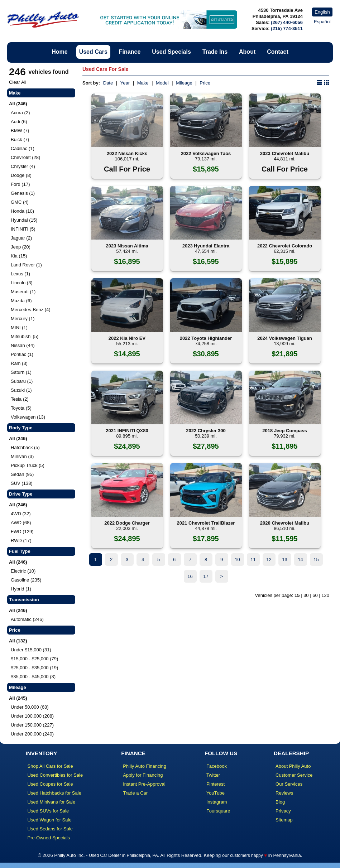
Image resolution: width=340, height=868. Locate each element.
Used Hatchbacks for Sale (54, 793)
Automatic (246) (27, 619)
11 (253, 560)
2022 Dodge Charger (127, 523)
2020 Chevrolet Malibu (285, 523)
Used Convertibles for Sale (55, 775)
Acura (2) (20, 113)
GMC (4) (20, 202)
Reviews (284, 793)
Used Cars (93, 52)
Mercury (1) (23, 319)
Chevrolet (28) (25, 157)
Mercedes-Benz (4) (31, 310)
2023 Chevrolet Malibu (285, 153)
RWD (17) (21, 541)
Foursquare (218, 811)
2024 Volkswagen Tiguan (285, 338)
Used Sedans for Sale (50, 829)
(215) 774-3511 (287, 28)
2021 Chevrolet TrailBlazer (206, 523)
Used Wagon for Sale (50, 820)
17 (206, 576)
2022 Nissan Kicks (127, 153)
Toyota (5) (21, 408)
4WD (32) (21, 514)
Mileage (184, 83)
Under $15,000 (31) (31, 650)
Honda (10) (22, 211)
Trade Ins (215, 52)
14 (300, 560)
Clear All (18, 82)
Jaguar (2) (21, 238)
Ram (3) (19, 363)
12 (269, 560)
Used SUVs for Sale (48, 811)
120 (325, 595)
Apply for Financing (143, 775)
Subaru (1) (22, 381)
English (322, 12)
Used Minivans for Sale (52, 802)
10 (237, 560)
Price (205, 83)
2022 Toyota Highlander (206, 338)
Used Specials (171, 52)
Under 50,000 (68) (30, 707)
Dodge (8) (21, 175)
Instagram (217, 802)
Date (108, 83)
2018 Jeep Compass (284, 431)
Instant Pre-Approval (144, 784)
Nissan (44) (23, 345)
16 (190, 576)
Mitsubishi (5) (25, 336)
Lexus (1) (20, 274)
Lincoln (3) (22, 283)
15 (316, 560)
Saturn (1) (21, 372)
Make (143, 83)
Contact (278, 52)
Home (59, 52)
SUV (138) (22, 483)
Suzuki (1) (21, 390)
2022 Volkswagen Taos (206, 153)
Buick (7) (20, 139)
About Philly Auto (293, 766)
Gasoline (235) (26, 580)
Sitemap (284, 820)
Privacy (283, 811)
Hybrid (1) (21, 589)
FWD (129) (22, 532)
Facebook (217, 766)
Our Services (289, 784)
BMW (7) (20, 131)
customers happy (246, 855)
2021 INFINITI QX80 (127, 431)
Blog (280, 802)
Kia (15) (19, 256)
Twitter (213, 775)
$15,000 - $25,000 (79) (34, 659)
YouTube (216, 793)
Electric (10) (23, 571)
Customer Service (294, 775)
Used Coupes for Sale (50, 784)
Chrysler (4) (23, 166)
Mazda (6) (21, 301)
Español (322, 22)
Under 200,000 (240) (32, 734)
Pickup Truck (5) (28, 465)
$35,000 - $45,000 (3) (33, 677)
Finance (130, 52)
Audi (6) (19, 122)
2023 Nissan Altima (127, 246)
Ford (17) (20, 184)
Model (162, 83)
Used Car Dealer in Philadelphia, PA (123, 855)
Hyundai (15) (24, 220)
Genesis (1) (23, 193)
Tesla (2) (20, 399)
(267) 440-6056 (287, 22)
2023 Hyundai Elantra (206, 246)
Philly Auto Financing (145, 766)
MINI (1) (19, 327)
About (247, 52)
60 (315, 595)
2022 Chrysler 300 (206, 431)
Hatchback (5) (25, 447)
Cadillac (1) (23, 148)
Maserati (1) (23, 292)
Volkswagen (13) (28, 417)
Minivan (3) (22, 456)
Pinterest (216, 784)
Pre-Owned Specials (49, 838)
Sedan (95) (22, 474)
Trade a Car (135, 793)
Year (125, 83)
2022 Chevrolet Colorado (285, 246)
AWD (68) (21, 523)
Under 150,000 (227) (32, 725)
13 (284, 560)
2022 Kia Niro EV (127, 338)
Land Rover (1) (26, 265)
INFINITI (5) (23, 229)
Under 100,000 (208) (32, 716)
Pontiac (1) (22, 354)
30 (306, 595)
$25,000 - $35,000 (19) (34, 668)
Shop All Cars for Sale (50, 766)
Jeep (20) (21, 247)
